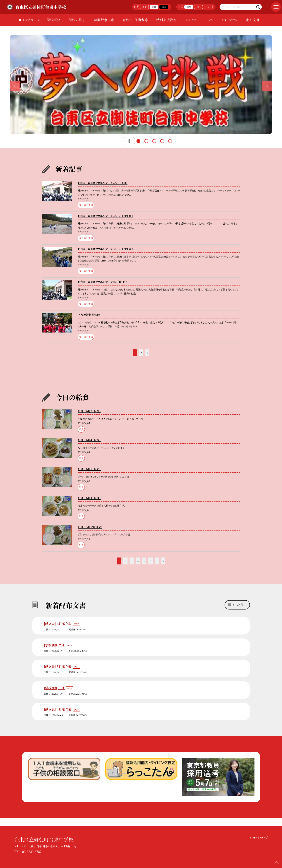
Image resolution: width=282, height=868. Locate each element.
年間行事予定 (104, 20)
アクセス (191, 20)
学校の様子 (77, 20)
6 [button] (151, 561)
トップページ (31, 20)
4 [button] (162, 141)
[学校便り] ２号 (55, 645)
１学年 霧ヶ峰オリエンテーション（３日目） (103, 183)
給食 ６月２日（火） (89, 469)
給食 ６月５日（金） (89, 411)
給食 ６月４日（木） (89, 440)
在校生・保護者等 (135, 20)
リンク (209, 20)
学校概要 (53, 20)
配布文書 (253, 20)
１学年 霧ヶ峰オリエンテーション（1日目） (102, 282)
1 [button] (138, 141)
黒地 (164, 7)
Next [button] (267, 86)
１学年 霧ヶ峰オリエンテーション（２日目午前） (105, 249)
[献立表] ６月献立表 (58, 624)
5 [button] (170, 141)
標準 (189, 7)
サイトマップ (260, 838)
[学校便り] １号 (55, 688)
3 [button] (154, 141)
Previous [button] (15, 86)
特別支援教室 (166, 20)
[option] (141, 84)
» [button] (147, 353)
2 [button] (146, 141)
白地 (154, 7)
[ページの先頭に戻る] (277, 863)
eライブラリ (230, 20)
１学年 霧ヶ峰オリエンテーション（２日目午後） (105, 216)
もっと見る (240, 605)
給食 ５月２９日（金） (90, 527)
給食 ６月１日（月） (89, 498)
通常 (144, 7)
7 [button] (157, 561)
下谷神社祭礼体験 (89, 315)
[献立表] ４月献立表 (58, 709)
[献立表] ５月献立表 (58, 667)
